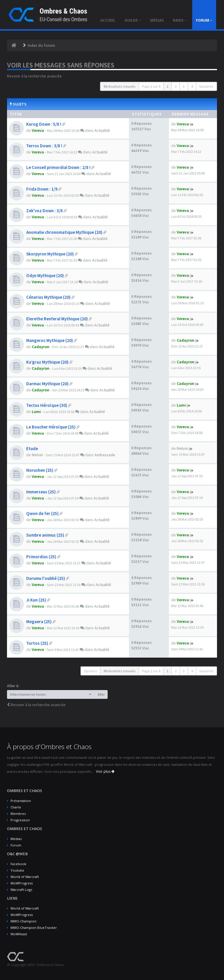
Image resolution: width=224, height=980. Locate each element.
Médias (16, 839)
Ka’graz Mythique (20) (47, 362)
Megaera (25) (39, 622)
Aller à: (13, 686)
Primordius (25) (41, 557)
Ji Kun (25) (36, 600)
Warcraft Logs (21, 890)
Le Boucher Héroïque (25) (51, 427)
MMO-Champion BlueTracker (34, 928)
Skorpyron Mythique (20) (50, 254)
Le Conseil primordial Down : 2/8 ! (58, 167)
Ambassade (105, 455)
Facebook (18, 864)
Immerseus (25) (41, 492)
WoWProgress (22, 883)
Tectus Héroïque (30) (47, 405)
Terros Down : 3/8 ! (44, 146)
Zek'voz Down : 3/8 (44, 211)
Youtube (17, 870)
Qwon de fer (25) (42, 513)
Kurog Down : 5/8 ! (44, 124)
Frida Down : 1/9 (42, 189)
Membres (18, 814)
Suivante (206, 86)
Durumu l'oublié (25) (46, 578)
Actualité (102, 130)
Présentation (21, 801)
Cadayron (41, 347)
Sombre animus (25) (45, 535)
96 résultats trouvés (120, 86)
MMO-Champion (23, 921)
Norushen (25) (40, 470)
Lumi (36, 412)
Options (91, 671)
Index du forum (41, 45)
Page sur (151, 86)
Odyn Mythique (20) (45, 275)
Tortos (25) (37, 643)
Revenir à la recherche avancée (34, 76)
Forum (16, 845)
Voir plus (105, 771)
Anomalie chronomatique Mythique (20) (64, 232)
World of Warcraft (25, 877)
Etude (32, 448)
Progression (20, 820)
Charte (16, 807)
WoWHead (19, 934)
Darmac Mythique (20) (47, 384)
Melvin (37, 455)
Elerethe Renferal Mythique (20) (57, 319)
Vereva (38, 130)
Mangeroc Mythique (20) (50, 340)
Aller (101, 694)
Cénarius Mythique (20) (48, 297)
